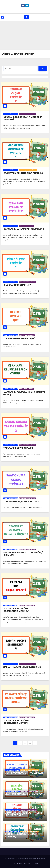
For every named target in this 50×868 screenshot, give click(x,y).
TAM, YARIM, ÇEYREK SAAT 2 (18, 448)
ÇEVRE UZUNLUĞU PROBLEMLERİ (24, 773)
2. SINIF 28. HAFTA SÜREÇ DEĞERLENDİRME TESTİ (16, 722)
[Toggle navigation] (26, 17)
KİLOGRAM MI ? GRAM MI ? (17, 285)
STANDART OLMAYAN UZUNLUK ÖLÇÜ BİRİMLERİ (23, 554)
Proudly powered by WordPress (15, 859)
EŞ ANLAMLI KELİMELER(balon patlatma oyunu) (24, 393)
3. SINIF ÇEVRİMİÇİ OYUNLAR (12, 791)
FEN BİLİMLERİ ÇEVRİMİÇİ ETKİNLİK (29, 791)
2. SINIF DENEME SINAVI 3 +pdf (19, 338)
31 (30, 743)
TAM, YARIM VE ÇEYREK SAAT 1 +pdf (22, 501)
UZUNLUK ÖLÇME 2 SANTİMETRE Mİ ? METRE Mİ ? (23, 118)
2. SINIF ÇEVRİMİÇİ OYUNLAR (11, 114)
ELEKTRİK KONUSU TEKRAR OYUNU (25, 794)
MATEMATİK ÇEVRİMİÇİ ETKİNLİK (27, 114)
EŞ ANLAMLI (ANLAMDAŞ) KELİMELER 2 (24, 229)
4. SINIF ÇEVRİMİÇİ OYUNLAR (12, 770)
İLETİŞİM (35, 864)
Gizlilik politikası (17, 864)
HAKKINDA (27, 864)
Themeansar (41, 859)
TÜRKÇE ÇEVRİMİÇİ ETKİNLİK (26, 226)
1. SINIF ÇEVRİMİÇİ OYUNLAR (11, 170)
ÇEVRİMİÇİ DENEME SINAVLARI (27, 335)
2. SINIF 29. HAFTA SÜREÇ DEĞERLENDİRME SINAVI (16, 610)
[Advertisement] (25, 35)
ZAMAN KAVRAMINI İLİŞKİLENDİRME (22, 667)
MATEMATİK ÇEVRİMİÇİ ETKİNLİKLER (28, 170)
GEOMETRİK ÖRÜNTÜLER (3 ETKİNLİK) (23, 173)
